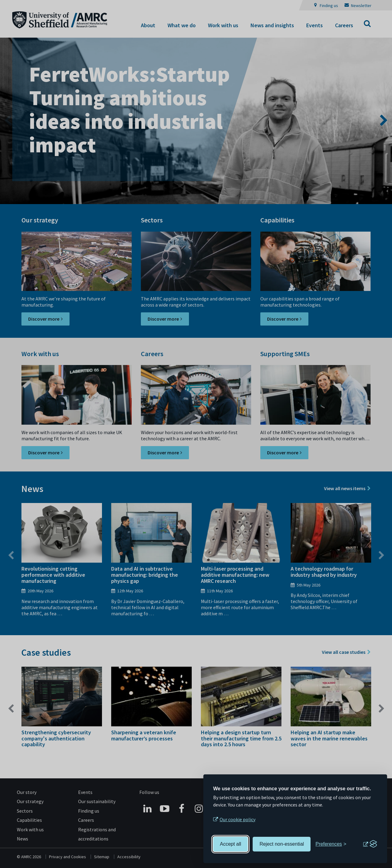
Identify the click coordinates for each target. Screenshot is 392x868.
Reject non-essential (282, 844)
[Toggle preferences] (331, 844)
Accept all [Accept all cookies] (230, 844)
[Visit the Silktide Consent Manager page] (370, 844)
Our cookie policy (237, 819)
